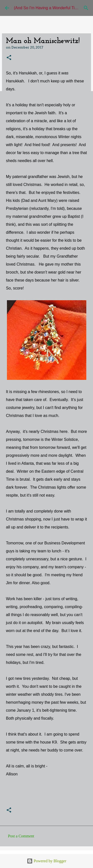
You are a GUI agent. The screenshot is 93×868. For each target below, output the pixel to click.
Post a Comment (21, 836)
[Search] (86, 8)
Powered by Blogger (47, 861)
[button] (9, 58)
